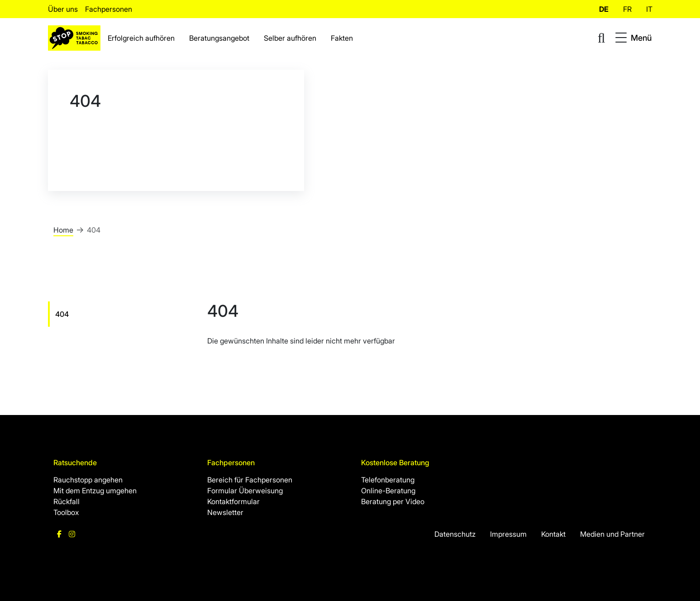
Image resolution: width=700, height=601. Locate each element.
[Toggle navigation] (633, 38)
